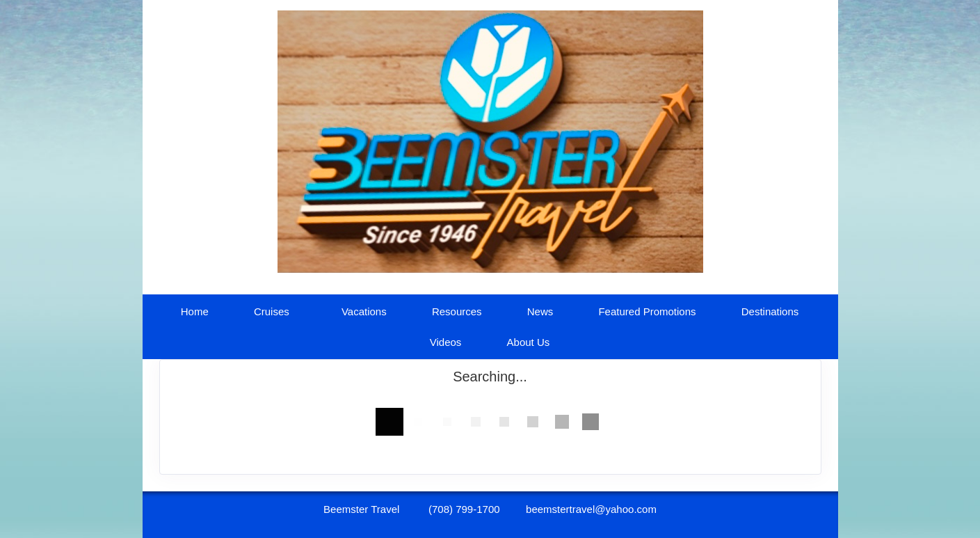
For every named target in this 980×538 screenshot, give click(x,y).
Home (195, 311)
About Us (529, 342)
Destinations (770, 311)
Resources (457, 311)
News (540, 311)
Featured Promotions (647, 311)
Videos (446, 342)
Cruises (272, 311)
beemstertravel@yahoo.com (591, 509)
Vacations (364, 311)
